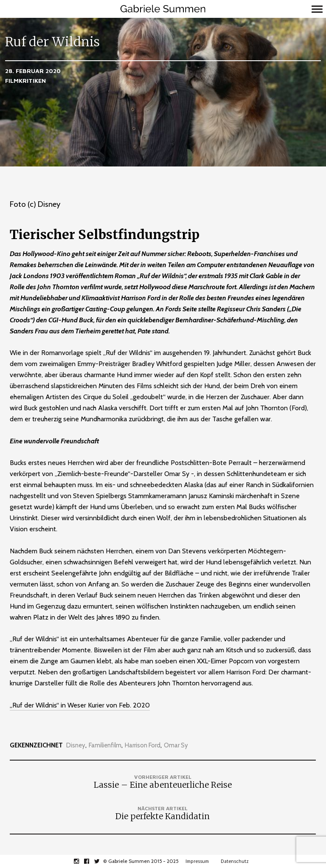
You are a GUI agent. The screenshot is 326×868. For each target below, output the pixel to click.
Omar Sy (176, 745)
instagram (81, 861)
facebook (91, 861)
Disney (76, 745)
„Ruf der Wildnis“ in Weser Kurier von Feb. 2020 (80, 705)
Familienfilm (105, 745)
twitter (101, 861)
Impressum (197, 861)
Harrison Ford (143, 745)
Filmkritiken (25, 80)
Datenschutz (235, 861)
